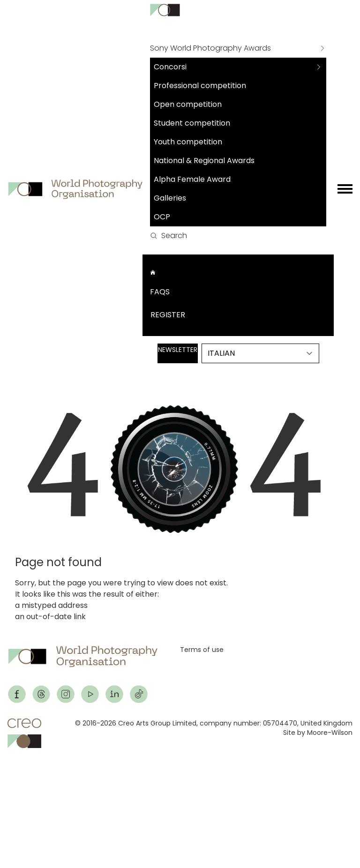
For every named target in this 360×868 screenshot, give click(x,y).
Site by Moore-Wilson (318, 733)
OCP (162, 217)
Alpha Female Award (192, 179)
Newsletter (178, 350)
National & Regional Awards (204, 161)
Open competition (188, 104)
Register (168, 315)
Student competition (192, 123)
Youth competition (188, 142)
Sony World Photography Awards (210, 48)
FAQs (160, 292)
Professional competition (200, 86)
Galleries (170, 198)
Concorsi (170, 67)
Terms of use (202, 650)
